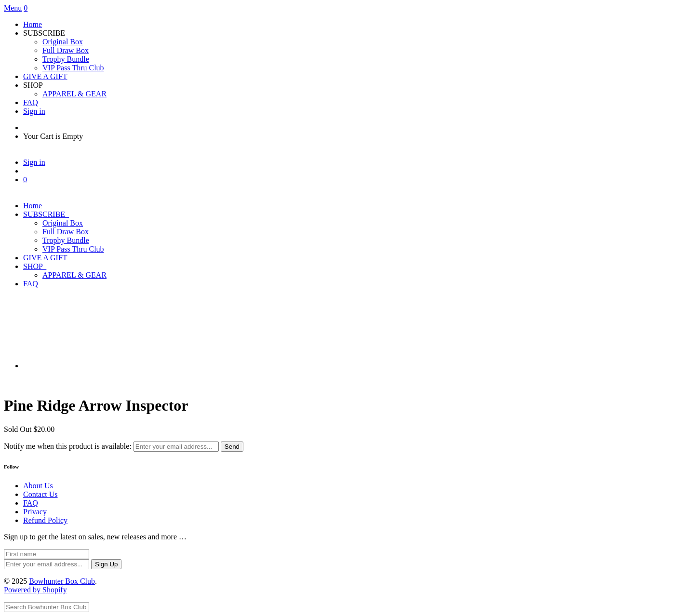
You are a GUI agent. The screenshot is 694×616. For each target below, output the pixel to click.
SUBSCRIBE (46, 214)
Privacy (35, 512)
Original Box (63, 42)
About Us (38, 486)
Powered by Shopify (35, 590)
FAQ (31, 102)
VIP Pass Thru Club (73, 68)
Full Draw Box (66, 50)
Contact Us (40, 494)
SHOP (35, 266)
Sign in (34, 111)
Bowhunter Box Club (62, 581)
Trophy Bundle (66, 59)
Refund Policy (45, 520)
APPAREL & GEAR (74, 94)
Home (33, 24)
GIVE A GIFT (45, 76)
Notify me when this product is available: (68, 446)
